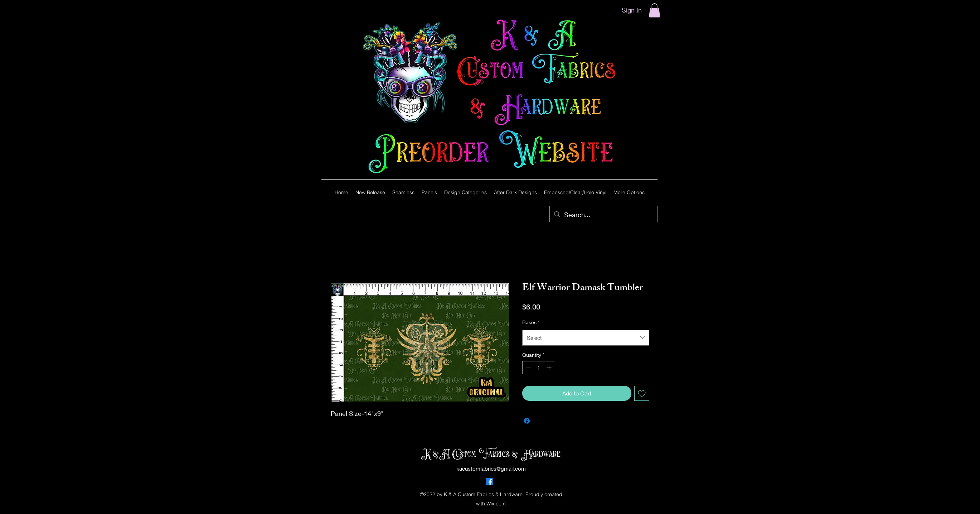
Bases (531, 322)
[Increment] (550, 368)
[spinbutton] (539, 368)
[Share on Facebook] (527, 421)
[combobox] (586, 338)
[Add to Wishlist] (642, 393)
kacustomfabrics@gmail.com (491, 469)
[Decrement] (528, 368)
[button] (654, 10)
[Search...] (603, 215)
